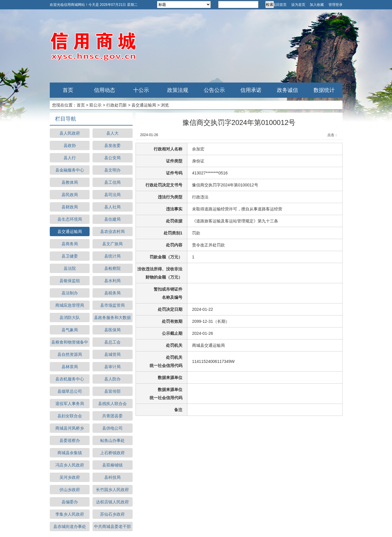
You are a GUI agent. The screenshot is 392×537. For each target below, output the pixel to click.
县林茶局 (70, 367)
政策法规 (178, 90)
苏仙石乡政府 (112, 514)
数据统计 (324, 90)
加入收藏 (317, 5)
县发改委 (112, 145)
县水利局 (112, 281)
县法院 (70, 268)
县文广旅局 (112, 244)
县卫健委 (70, 256)
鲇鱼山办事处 (112, 440)
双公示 (95, 105)
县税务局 (112, 293)
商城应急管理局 (70, 305)
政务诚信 (287, 90)
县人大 (112, 133)
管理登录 (335, 5)
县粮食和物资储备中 (70, 342)
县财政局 (70, 207)
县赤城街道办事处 (70, 526)
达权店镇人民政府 (112, 502)
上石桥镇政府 (112, 453)
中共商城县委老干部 (112, 526)
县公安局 (112, 158)
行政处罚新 (117, 105)
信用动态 (105, 90)
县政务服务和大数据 (112, 318)
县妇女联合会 (70, 416)
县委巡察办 (70, 440)
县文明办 (112, 170)
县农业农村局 (112, 231)
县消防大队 (70, 318)
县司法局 (112, 195)
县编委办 (70, 502)
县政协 (70, 145)
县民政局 (70, 195)
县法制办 (70, 293)
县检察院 (112, 268)
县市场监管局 (112, 305)
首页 (68, 90)
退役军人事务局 (70, 404)
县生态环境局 (70, 219)
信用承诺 (251, 90)
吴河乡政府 (70, 477)
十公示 (141, 90)
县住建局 (112, 219)
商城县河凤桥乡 (70, 428)
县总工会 (112, 342)
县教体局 (70, 182)
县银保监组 (70, 281)
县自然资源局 (70, 354)
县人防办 (112, 379)
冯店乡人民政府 (70, 465)
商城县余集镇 (70, 453)
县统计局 (112, 256)
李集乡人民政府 (70, 514)
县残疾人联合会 (112, 404)
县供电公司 (112, 428)
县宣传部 (112, 391)
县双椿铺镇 (112, 465)
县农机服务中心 (70, 379)
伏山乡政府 (70, 490)
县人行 (70, 158)
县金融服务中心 (70, 170)
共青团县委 (112, 416)
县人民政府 (70, 133)
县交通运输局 (144, 105)
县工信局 (112, 182)
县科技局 (112, 477)
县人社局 (112, 207)
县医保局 (112, 330)
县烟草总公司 (70, 391)
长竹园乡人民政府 (112, 490)
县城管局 (112, 354)
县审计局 (112, 367)
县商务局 (70, 244)
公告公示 (214, 90)
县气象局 (70, 330)
